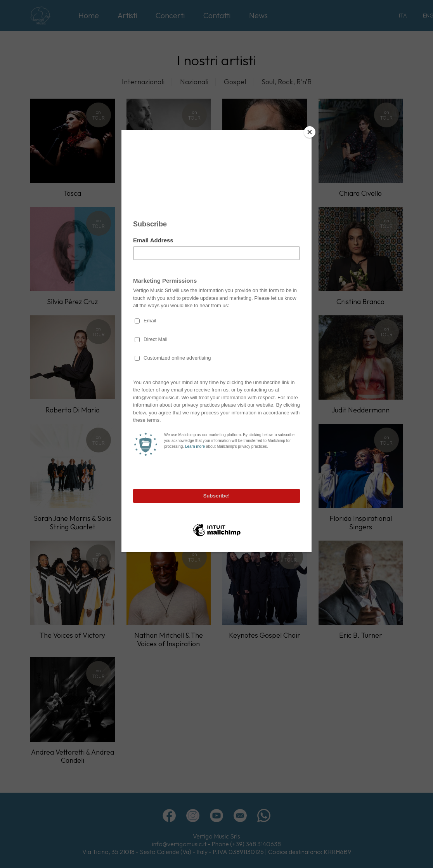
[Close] (310, 132)
